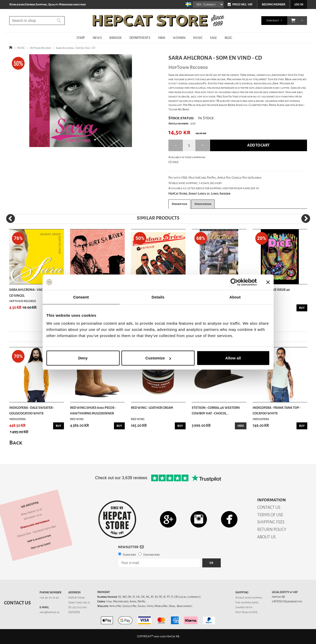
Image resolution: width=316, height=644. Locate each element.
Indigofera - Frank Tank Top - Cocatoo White (277, 410)
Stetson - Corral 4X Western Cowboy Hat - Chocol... (216, 410)
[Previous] (11, 219)
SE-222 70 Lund (78, 607)
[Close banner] (268, 282)
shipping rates (250, 602)
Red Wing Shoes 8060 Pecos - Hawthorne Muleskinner (93, 410)
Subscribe (129, 555)
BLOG (228, 38)
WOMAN (179, 38)
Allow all (233, 358)
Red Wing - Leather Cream (152, 408)
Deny (83, 358)
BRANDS (116, 38)
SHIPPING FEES (271, 522)
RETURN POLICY (272, 529)
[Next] (306, 219)
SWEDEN (74, 612)
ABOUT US (266, 537)
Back (16, 443)
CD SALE (174, 162)
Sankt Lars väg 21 (79, 602)
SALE (213, 38)
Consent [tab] (81, 297)
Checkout (273, 20)
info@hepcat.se (49, 612)
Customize (158, 358)
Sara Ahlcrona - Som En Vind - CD (76, 48)
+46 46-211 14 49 (49, 598)
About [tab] (235, 297)
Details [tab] (158, 297)
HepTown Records (40, 48)
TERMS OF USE (270, 515)
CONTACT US (269, 507)
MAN (162, 38)
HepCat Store (76, 598)
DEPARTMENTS (140, 38)
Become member (274, 4)
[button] (293, 21)
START (81, 38)
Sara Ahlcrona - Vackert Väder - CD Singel (36, 292)
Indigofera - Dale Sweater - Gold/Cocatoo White (32, 410)
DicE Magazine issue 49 (271, 290)
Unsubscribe (151, 555)
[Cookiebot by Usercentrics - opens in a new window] (234, 282)
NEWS (97, 38)
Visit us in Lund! (40, 546)
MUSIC (198, 38)
